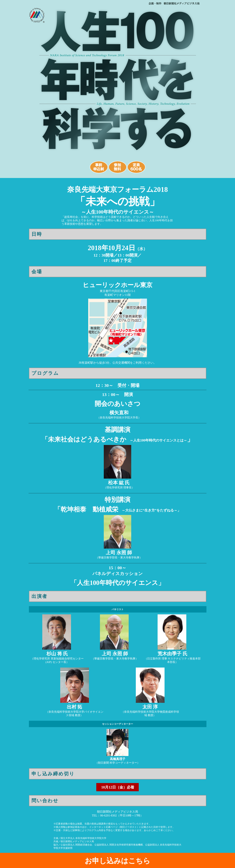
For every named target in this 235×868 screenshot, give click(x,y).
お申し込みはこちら (117, 861)
